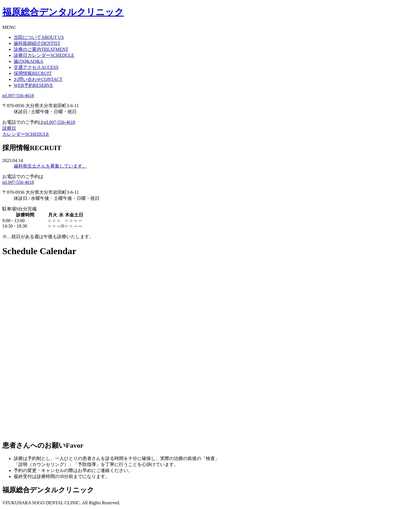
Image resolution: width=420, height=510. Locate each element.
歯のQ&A (28, 61)
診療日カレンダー (44, 55)
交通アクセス (36, 67)
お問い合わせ (38, 79)
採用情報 (33, 73)
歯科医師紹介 (37, 43)
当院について (39, 37)
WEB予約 (33, 85)
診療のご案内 (41, 49)
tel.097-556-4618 (18, 96)
